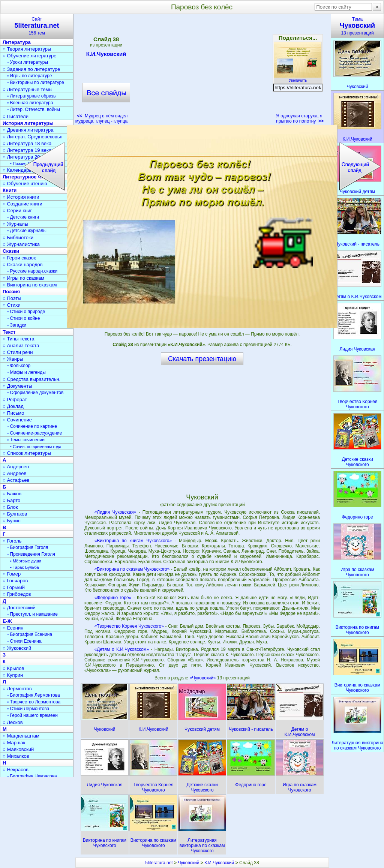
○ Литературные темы (28, 89)
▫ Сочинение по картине (32, 426)
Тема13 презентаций (357, 26)
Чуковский (188, 863)
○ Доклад (13, 406)
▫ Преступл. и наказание (32, 614)
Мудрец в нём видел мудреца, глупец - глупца (102, 118)
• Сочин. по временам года (36, 447)
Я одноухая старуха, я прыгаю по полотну (300, 118)
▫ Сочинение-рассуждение (34, 433)
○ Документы (17, 386)
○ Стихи (12, 305)
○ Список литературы (27, 453)
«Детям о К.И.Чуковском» (122, 649)
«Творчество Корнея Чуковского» (129, 626)
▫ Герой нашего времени (32, 715)
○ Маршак (14, 743)
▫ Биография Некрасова (32, 776)
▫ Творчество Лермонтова (34, 702)
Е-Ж (7, 621)
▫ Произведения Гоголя (31, 554)
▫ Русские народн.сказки (32, 271)
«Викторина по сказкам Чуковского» (132, 569)
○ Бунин (12, 521)
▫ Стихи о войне (23, 318)
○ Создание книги (22, 204)
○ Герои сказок (19, 258)
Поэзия (11, 292)
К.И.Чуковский (106, 55)
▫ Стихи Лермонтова (28, 709)
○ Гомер (12, 574)
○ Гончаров (15, 581)
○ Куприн (13, 675)
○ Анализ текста (21, 346)
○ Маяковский (18, 749)
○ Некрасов (16, 770)
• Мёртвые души (26, 561)
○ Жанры (13, 359)
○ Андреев (15, 473)
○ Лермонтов (17, 689)
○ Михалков (16, 756)
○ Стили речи (18, 352)
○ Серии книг (17, 211)
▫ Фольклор (19, 366)
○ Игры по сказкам (23, 278)
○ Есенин (13, 628)
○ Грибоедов (17, 594)
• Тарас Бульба (25, 567)
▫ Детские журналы (27, 231)
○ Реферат (15, 400)
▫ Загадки (17, 325)
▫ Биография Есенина (30, 634)
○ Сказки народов (23, 265)
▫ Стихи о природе (26, 312)
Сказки (11, 251)
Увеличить (298, 78)
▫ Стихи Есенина (24, 641)
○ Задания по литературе (31, 69)
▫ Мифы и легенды (26, 372)
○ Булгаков (15, 514)
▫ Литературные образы (32, 96)
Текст (9, 332)
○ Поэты (12, 298)
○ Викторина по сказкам (30, 285)
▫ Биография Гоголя (28, 547)
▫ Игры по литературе (29, 76)
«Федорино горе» (113, 598)
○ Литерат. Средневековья (33, 137)
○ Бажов (12, 494)
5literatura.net (159, 863)
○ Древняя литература (28, 130)
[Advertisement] (202, 71)
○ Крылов (13, 668)
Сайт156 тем (37, 26)
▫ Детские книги (23, 217)
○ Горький (14, 587)
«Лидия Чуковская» (115, 512)
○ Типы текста (19, 339)
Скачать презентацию (202, 359)
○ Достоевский (19, 608)
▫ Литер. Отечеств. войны (34, 109)
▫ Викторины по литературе (36, 82)
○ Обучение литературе (30, 56)
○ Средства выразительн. (31, 379)
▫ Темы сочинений (26, 440)
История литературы (28, 123)
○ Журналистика (21, 244)
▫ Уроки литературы (28, 62)
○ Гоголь (12, 541)
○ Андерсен (16, 467)
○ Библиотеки (18, 238)
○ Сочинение (17, 420)
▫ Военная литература (30, 103)
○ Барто (11, 500)
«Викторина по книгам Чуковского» (133, 541)
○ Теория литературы (27, 49)
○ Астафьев (16, 480)
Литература (17, 42)
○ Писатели (16, 116)
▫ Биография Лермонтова (34, 695)
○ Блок (10, 507)
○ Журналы (15, 224)
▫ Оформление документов (35, 393)
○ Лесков (13, 722)
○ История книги (21, 197)
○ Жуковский (17, 648)
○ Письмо (13, 413)
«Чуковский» (203, 678)
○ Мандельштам (21, 736)
